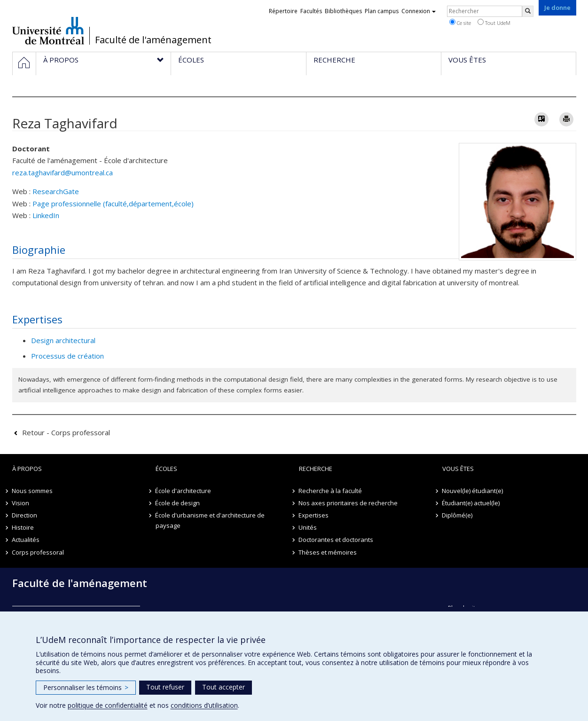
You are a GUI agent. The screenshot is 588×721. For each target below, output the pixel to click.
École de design (178, 503)
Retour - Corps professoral (66, 432)
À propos (27, 469)
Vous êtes (458, 469)
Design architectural (63, 340)
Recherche (316, 469)
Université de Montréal (48, 31)
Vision (21, 503)
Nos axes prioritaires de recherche (349, 503)
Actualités (26, 540)
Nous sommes (33, 491)
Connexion (419, 11)
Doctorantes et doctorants (336, 540)
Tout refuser (165, 687)
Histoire (23, 527)
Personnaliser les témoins (86, 687)
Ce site (460, 23)
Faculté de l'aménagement (153, 40)
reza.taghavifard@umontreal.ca (63, 172)
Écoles (166, 469)
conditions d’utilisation (204, 705)
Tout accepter (223, 687)
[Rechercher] (528, 11)
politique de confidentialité (108, 705)
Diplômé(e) (458, 515)
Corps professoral (38, 552)
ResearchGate (56, 191)
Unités (308, 527)
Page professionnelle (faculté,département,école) (113, 204)
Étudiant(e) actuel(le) (471, 503)
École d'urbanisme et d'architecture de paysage (210, 520)
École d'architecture (184, 491)
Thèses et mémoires (328, 552)
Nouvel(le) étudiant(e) (473, 491)
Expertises (314, 515)
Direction (25, 515)
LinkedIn (46, 215)
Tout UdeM (494, 23)
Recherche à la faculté (331, 491)
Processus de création (67, 356)
